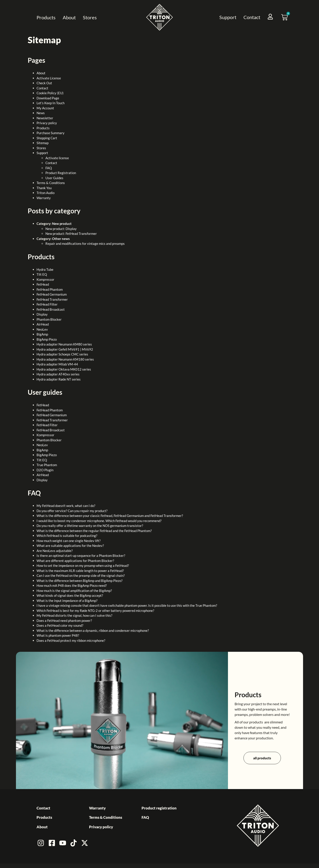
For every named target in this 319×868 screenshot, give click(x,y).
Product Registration (61, 173)
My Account (45, 108)
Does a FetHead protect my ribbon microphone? (71, 640)
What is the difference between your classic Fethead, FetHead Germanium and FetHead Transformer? (110, 516)
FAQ (49, 168)
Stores (90, 17)
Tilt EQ (42, 274)
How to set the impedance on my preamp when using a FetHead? (83, 566)
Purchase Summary (51, 133)
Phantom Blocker (49, 319)
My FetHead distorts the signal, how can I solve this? (74, 615)
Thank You (44, 188)
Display (42, 314)
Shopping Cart (47, 138)
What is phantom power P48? (58, 635)
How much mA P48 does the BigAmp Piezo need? (72, 585)
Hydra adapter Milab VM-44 (57, 364)
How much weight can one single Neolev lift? (69, 541)
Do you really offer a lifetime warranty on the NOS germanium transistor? (90, 526)
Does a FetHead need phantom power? (64, 621)
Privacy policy (47, 123)
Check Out (44, 83)
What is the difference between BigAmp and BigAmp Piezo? (80, 581)
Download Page (48, 98)
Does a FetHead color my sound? (60, 625)
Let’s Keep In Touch (51, 103)
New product (62, 224)
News (41, 113)
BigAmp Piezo (47, 339)
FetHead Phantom (50, 289)
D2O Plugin (45, 470)
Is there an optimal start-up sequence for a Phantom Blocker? (81, 556)
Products (46, 17)
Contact (252, 17)
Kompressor (45, 279)
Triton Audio (46, 193)
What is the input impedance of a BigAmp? (67, 601)
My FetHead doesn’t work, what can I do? (66, 506)
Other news (61, 239)
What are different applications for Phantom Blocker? (75, 561)
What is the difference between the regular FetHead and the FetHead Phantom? (94, 531)
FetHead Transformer (52, 299)
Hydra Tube (45, 269)
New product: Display (61, 229)
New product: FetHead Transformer (71, 234)
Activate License (49, 78)
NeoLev (42, 329)
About (69, 17)
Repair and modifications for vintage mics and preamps (85, 244)
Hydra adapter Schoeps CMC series (62, 354)
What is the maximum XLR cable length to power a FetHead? (80, 571)
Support (228, 17)
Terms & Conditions (51, 183)
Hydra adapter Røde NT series (59, 379)
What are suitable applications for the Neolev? (70, 546)
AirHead (43, 324)
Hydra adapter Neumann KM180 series (65, 359)
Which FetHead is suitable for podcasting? (67, 536)
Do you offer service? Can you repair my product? (72, 511)
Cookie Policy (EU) (50, 93)
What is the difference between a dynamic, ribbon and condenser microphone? (93, 630)
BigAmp (42, 334)
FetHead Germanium (52, 294)
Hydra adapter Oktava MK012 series (64, 369)
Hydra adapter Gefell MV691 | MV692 (65, 349)
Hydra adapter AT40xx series (58, 374)
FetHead (43, 284)
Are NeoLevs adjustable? (55, 551)
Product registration (159, 808)
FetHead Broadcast (51, 309)
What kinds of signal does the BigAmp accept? (70, 595)
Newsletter (45, 118)
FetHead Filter (47, 304)
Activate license (57, 158)
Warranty (44, 198)
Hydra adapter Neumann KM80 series (64, 344)
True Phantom (47, 465)
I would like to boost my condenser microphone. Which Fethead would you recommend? (99, 521)
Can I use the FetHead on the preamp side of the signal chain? (81, 575)
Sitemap (43, 143)
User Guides (54, 178)
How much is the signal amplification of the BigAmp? (74, 591)
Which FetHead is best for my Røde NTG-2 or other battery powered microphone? (95, 611)
